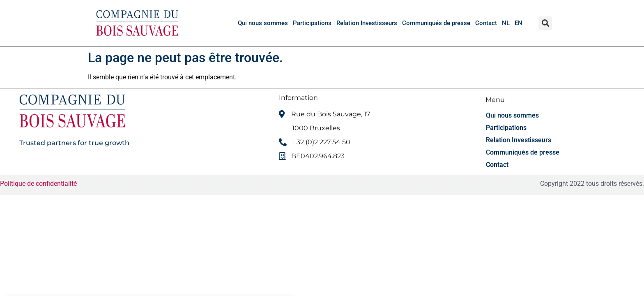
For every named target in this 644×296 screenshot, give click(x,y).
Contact (486, 23)
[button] (545, 23)
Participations (312, 23)
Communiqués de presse (436, 23)
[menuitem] (506, 23)
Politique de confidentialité (39, 184)
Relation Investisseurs (367, 23)
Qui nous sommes (263, 23)
